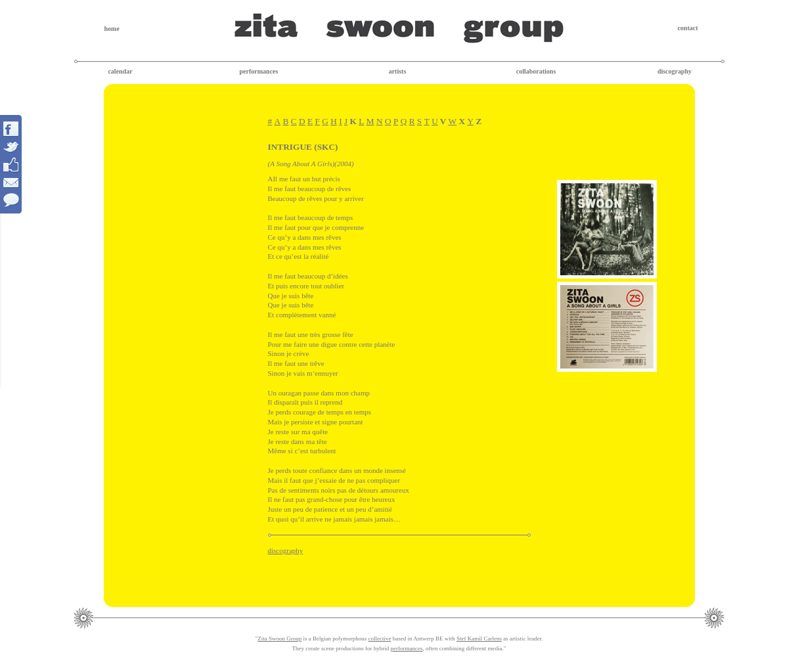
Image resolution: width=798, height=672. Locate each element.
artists (398, 71)
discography (675, 71)
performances (259, 71)
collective (379, 638)
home (112, 29)
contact (687, 28)
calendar (120, 71)
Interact (11, 164)
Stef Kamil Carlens (479, 638)
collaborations (536, 71)
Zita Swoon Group (279, 638)
